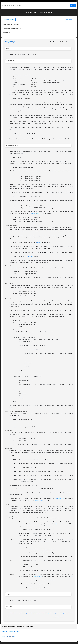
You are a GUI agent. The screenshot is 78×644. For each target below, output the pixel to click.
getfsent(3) (38, 576)
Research (69, 20)
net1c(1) (39, 243)
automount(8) (13, 613)
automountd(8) (60, 499)
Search (73, 6)
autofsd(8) (33, 613)
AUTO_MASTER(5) (10, 42)
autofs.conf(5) (40, 501)
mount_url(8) (36, 214)
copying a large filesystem (11, 632)
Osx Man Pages (9, 20)
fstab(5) (54, 524)
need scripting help (8, 637)
